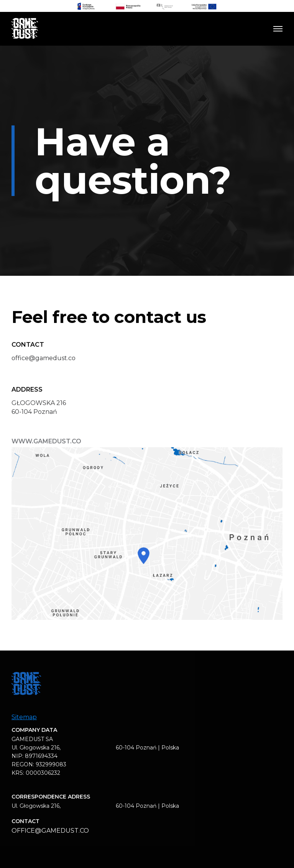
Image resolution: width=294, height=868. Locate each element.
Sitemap (24, 720)
